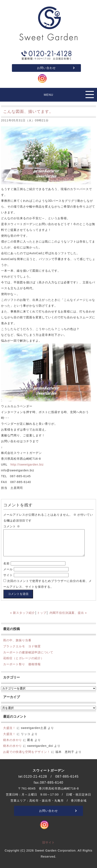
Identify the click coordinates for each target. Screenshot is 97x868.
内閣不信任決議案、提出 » (68, 613)
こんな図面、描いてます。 (28, 111)
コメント (12, 526)
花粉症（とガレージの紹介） (24, 658)
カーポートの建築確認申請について (28, 652)
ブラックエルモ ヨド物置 (22, 646)
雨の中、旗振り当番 (17, 640)
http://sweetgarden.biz (27, 465)
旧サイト (48, 842)
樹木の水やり (13, 740)
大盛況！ (9, 728)
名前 (6, 563)
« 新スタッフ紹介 (23, 613)
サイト (8, 575)
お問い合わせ (46, 68)
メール (8, 569)
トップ (42, 613)
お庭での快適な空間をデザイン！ (27, 752)
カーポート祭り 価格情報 (22, 664)
